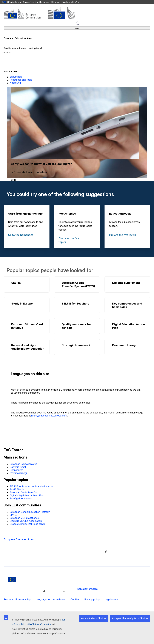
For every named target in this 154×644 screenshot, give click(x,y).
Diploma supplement (126, 283)
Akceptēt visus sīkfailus (93, 618)
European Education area (23, 464)
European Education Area (19, 539)
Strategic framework (76, 345)
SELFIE (16, 283)
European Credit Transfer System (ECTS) (78, 284)
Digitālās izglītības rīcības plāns (27, 495)
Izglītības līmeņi (18, 473)
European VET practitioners (25, 518)
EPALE (13, 515)
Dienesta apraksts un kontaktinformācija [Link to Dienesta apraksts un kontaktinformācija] (75, 545)
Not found (15, 83)
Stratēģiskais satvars (21, 498)
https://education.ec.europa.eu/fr (49, 416)
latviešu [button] (78, 23)
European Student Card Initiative (27, 326)
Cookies (75, 599)
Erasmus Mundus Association (26, 521)
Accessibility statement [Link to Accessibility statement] (16, 559)
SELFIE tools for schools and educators (31, 486)
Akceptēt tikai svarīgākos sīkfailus (130, 618)
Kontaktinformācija (87, 589)
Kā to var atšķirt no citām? (66, 2)
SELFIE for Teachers (75, 304)
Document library (124, 345)
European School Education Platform (30, 512)
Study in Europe (22, 304)
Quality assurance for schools (76, 326)
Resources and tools (21, 80)
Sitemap (7, 52)
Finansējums (16, 470)
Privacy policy (92, 599)
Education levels (120, 214)
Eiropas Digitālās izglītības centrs (28, 524)
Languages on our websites (51, 599)
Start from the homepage (25, 214)
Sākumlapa (16, 77)
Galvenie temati (18, 467)
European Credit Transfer (23, 492)
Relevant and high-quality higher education (28, 347)
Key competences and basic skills (127, 305)
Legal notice (111, 599)
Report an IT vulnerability (17, 599)
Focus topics (67, 214)
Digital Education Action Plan (129, 326)
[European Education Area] (39, 18)
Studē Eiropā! (17, 489)
